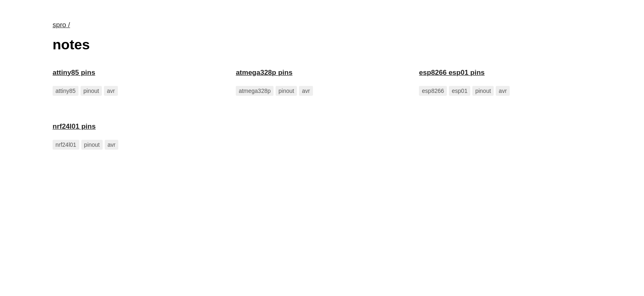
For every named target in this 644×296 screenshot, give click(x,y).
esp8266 (433, 91)
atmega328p (255, 91)
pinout (91, 91)
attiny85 (66, 91)
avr (111, 91)
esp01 (460, 91)
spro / (61, 25)
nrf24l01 (66, 145)
